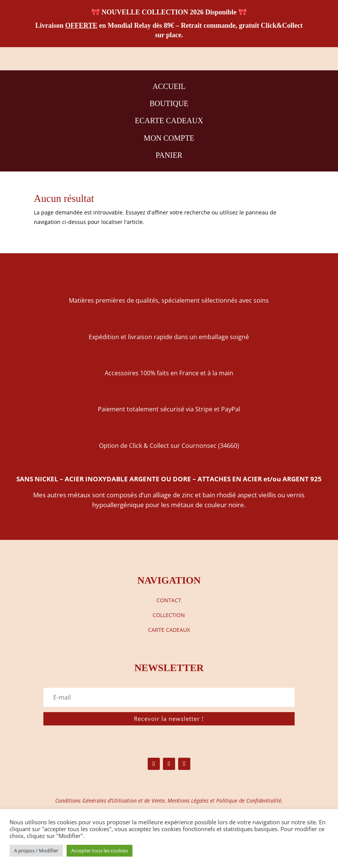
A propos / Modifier (36, 851)
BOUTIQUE (169, 103)
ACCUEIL (169, 86)
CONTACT (169, 600)
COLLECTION (169, 615)
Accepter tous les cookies (100, 851)
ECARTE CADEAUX (169, 121)
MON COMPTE (169, 138)
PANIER (169, 155)
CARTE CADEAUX (169, 630)
